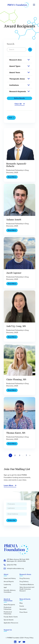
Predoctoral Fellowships (8, 608)
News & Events (25, 599)
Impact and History (10, 578)
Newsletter (23, 609)
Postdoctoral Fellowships (8, 613)
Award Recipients (9, 605)
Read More (12, 177)
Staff (5, 588)
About (6, 574)
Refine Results (19, 98)
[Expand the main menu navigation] (34, 5)
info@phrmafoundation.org (15, 569)
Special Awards (9, 620)
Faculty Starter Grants (11, 617)
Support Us (8, 630)
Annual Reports (9, 582)
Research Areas (25, 574)
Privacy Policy (29, 638)
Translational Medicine (27, 585)
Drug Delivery (24, 582)
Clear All (18, 104)
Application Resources (11, 623)
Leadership (7, 585)
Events (22, 606)
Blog (21, 603)
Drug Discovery (25, 578)
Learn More (8, 485)
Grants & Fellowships (8, 600)
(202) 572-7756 (12, 565)
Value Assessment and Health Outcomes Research (27, 589)
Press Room (23, 612)
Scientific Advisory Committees (10, 591)
